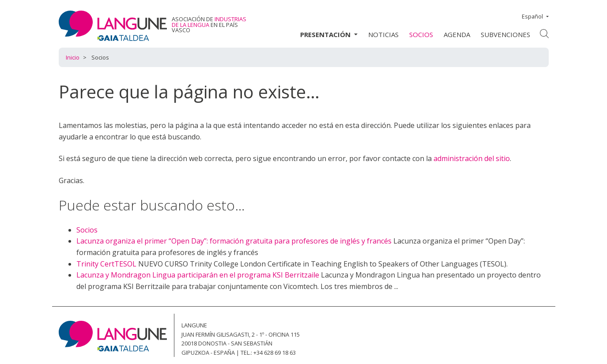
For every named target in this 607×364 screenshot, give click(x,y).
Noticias (383, 34)
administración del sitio (472, 158)
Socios (421, 34)
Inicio (73, 57)
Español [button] (533, 16)
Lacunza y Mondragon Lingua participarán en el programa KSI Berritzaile (198, 275)
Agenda (457, 34)
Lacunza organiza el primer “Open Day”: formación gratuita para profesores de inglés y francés (234, 241)
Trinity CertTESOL (106, 264)
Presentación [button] (326, 34)
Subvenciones (505, 34)
